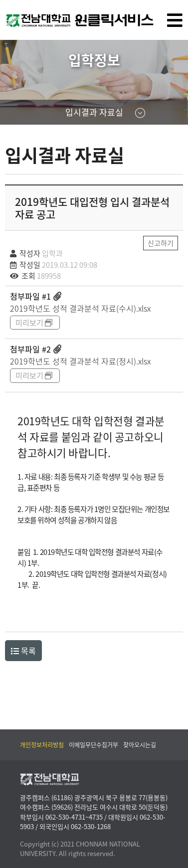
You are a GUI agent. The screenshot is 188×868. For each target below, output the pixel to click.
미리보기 (35, 323)
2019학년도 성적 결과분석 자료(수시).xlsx (80, 308)
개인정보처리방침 (42, 745)
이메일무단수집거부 (94, 745)
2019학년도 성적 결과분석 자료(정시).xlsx (80, 361)
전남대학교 (90, 32)
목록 (23, 651)
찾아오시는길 (140, 745)
